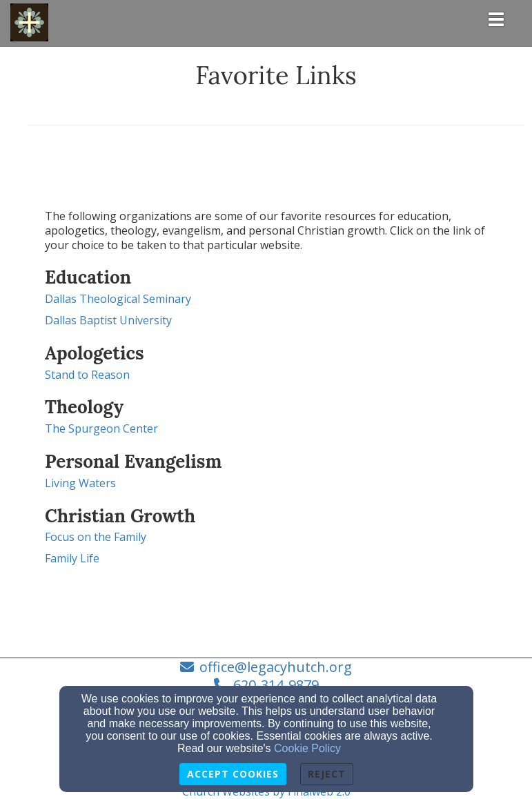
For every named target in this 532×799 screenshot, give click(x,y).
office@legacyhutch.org (276, 667)
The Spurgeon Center (101, 428)
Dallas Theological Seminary (118, 299)
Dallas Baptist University (108, 320)
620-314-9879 (276, 685)
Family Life (72, 558)
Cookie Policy (307, 748)
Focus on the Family (96, 537)
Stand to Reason (87, 375)
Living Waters (80, 483)
